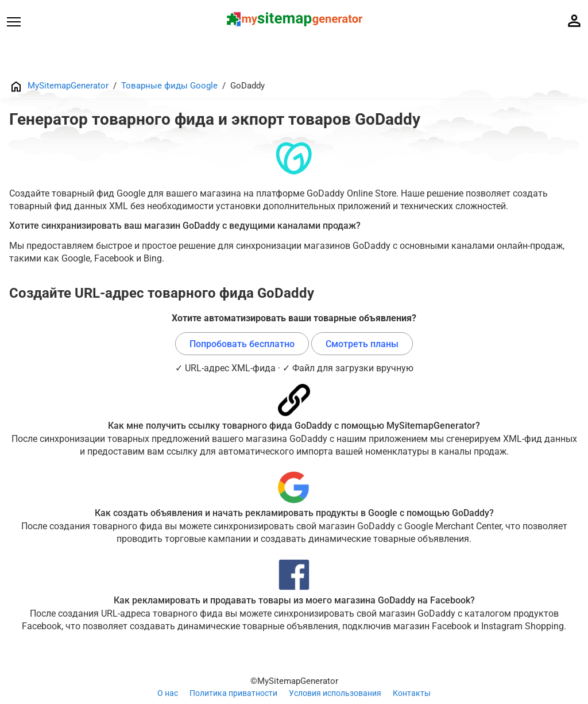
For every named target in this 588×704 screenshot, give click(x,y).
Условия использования (335, 693)
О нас (168, 693)
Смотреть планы (362, 344)
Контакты (412, 693)
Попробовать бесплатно (242, 344)
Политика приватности (233, 693)
